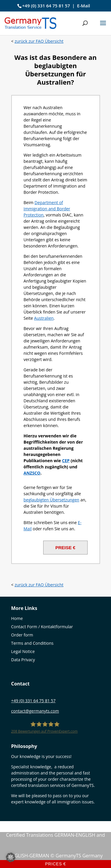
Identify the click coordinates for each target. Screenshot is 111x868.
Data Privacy (23, 660)
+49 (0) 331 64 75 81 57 (46, 6)
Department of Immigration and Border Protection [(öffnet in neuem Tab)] (47, 209)
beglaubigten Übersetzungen (52, 500)
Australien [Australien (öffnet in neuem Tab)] (44, 318)
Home (17, 618)
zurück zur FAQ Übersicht (39, 41)
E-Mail (83, 6)
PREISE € (65, 548)
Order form (22, 635)
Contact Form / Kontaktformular (42, 627)
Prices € (55, 864)
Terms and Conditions (32, 643)
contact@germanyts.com (35, 711)
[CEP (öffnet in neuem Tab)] (66, 461)
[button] (103, 27)
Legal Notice (23, 651)
